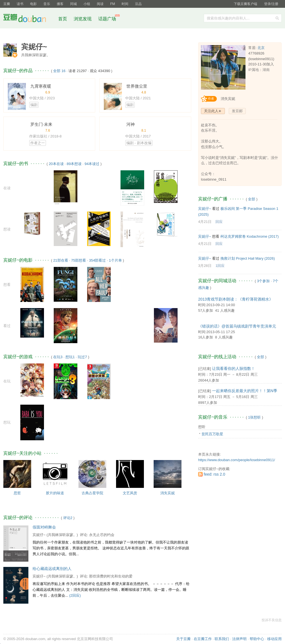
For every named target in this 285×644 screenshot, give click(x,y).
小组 (87, 4)
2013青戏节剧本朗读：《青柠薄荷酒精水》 (236, 299)
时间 (125, 4)
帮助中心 (257, 639)
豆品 (138, 4)
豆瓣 (7, 4)
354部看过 (98, 260)
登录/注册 (271, 4)
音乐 (47, 4)
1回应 (220, 266)
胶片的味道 (55, 493)
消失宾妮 (168, 493)
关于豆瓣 (183, 639)
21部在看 (61, 260)
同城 (73, 4)
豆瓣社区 (29, 19)
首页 (63, 19)
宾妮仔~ (39, 535)
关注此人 (211, 111)
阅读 (100, 4)
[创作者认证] (210, 99)
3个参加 (263, 281)
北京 (261, 48)
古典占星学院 (92, 493)
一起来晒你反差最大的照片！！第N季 (245, 391)
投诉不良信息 (272, 620)
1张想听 (254, 417)
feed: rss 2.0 (214, 474)
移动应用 (274, 639)
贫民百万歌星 (212, 434)
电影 (33, 4)
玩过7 (82, 357)
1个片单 (115, 260)
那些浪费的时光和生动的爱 (111, 576)
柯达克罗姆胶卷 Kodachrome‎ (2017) (250, 236)
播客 (60, 4)
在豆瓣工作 (203, 639)
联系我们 (222, 639)
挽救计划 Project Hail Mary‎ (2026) (248, 258)
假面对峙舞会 (44, 527)
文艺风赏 (130, 493)
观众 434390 (100, 71)
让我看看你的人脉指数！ (234, 368)
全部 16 (59, 71)
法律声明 (239, 639)
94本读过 (92, 164)
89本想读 (74, 164)
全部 (252, 199)
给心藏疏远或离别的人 (52, 569)
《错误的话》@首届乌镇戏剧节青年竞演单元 (237, 326)
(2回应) (75, 595)
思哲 (17, 493)
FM (113, 4)
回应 (219, 222)
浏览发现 (83, 19)
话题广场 (107, 19)
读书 (20, 4)
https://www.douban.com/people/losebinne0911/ (237, 460)
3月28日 (205, 266)
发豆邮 (237, 111)
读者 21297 (78, 71)
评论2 (68, 518)
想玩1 (70, 357)
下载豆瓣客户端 (245, 4)
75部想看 (78, 260)
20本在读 (56, 164)
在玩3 (58, 357)
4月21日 (205, 222)
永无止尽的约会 (102, 535)
